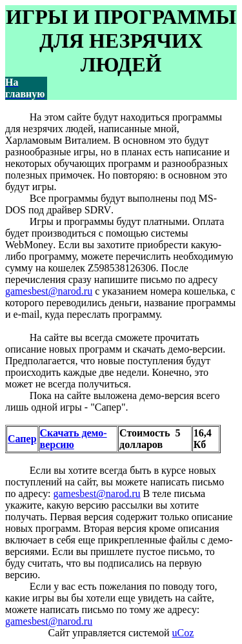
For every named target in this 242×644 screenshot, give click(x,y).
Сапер (22, 439)
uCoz (183, 633)
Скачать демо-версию (74, 439)
